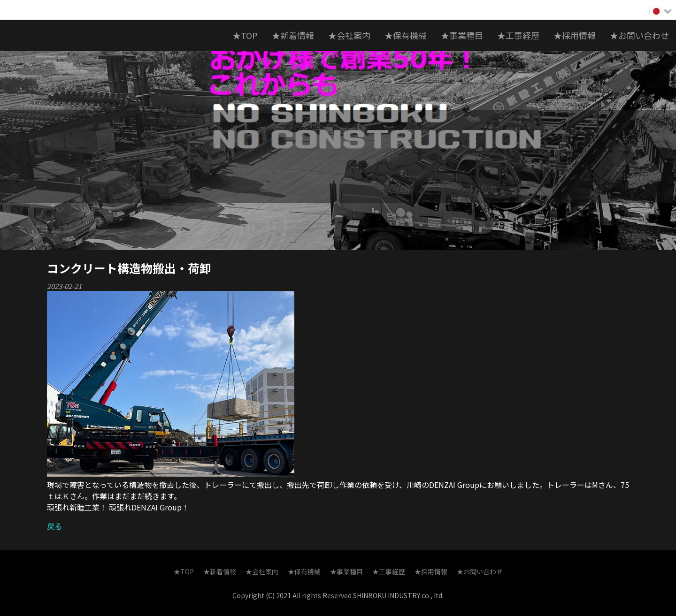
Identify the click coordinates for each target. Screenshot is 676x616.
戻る (54, 526)
